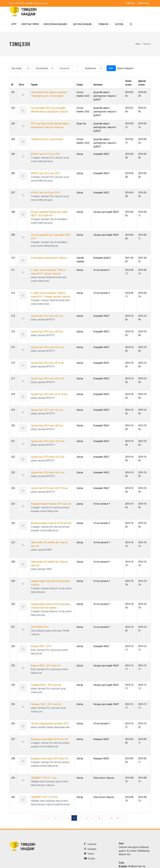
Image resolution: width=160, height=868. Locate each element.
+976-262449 (19, 3)
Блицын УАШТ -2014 (41, 637)
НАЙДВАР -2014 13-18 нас (44, 787)
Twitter (89, 844)
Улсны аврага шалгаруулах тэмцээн (49, 248)
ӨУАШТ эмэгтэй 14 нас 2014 (45, 144)
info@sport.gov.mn (40, 3)
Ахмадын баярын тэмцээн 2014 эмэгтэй (51, 514)
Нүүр (14, 24)
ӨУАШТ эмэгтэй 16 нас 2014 (45, 164)
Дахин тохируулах (125, 59)
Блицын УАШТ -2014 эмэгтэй (45, 656)
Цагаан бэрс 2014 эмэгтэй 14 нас (48, 463)
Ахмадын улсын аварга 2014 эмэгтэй (49, 749)
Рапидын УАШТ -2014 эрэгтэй (46, 675)
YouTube (90, 849)
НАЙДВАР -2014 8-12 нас (44, 768)
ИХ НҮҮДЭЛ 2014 (40, 617)
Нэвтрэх (130, 3)
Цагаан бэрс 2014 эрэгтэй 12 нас (48, 353)
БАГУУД (119, 24)
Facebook (90, 834)
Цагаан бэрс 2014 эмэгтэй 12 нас (48, 447)
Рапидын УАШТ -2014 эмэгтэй (46, 695)
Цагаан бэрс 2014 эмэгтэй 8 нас (47, 416)
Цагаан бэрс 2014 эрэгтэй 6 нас (47, 306)
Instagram (90, 839)
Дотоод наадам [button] (83, 24)
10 (99, 809)
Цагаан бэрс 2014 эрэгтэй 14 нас (48, 369)
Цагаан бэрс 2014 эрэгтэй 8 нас (47, 322)
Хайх (111, 59)
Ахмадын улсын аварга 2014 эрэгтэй (49, 730)
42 (112, 809)
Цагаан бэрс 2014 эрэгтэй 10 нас (48, 338)
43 (118, 809)
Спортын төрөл (30, 24)
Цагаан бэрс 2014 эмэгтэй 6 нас (47, 400)
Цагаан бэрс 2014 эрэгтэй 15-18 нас (49, 385)
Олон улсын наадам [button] (55, 24)
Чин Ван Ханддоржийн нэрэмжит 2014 (50, 714)
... (105, 809)
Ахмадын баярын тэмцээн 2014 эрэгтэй (51, 494)
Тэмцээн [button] (104, 24)
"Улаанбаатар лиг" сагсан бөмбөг (47, 130)
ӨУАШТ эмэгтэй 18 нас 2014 (45, 183)
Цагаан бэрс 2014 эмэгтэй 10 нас (48, 432)
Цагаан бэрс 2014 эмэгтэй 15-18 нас (49, 479)
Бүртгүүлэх (143, 3)
